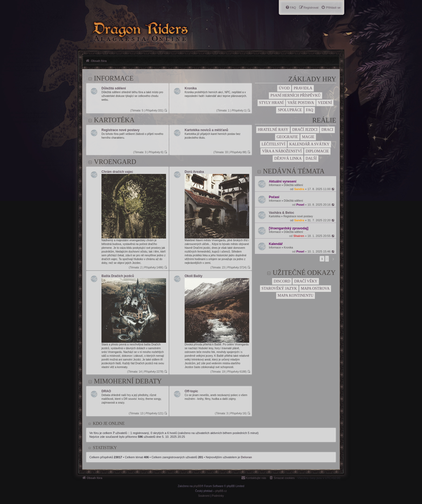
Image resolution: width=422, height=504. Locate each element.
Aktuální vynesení (283, 181)
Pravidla (303, 88)
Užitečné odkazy (304, 273)
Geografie (287, 137)
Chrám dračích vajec (117, 172)
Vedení (325, 103)
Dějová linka (288, 158)
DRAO (106, 391)
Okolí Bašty (194, 276)
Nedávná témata (294, 171)
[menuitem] (331, 8)
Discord (282, 281)
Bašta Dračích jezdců (118, 276)
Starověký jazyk (279, 288)
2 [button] (327, 259)
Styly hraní (271, 103)
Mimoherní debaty (128, 381)
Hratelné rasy (273, 130)
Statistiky (105, 448)
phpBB (197, 486)
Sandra (299, 189)
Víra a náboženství (282, 151)
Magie (308, 137)
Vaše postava (301, 103)
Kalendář (276, 244)
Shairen (299, 236)
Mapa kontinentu (296, 295)
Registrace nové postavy (298, 216)
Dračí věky (306, 281)
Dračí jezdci (305, 130)
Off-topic (191, 391)
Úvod (284, 88)
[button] (333, 259)
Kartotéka (275, 216)
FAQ (310, 110)
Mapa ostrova (315, 288)
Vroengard (115, 162)
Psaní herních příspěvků (296, 95)
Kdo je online (109, 423)
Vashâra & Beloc (282, 213)
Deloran (246, 457)
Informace (275, 185)
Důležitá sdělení (293, 185)
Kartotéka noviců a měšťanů (206, 130)
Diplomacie (317, 151)
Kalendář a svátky (309, 144)
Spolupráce (290, 110)
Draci (327, 130)
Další (311, 158)
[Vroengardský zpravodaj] (289, 228)
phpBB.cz (221, 491)
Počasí (274, 197)
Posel (300, 205)
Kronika (289, 248)
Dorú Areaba (194, 172)
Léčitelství (273, 144)
